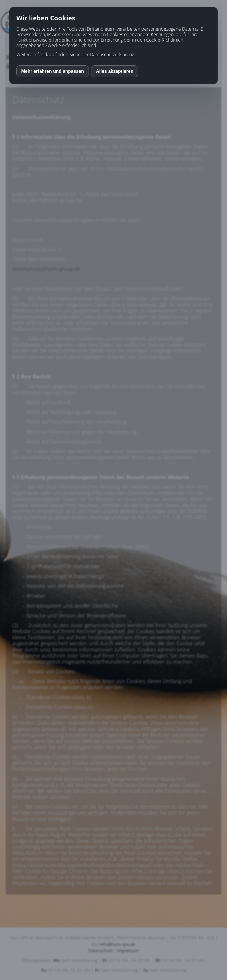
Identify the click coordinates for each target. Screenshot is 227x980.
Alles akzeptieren (115, 71)
